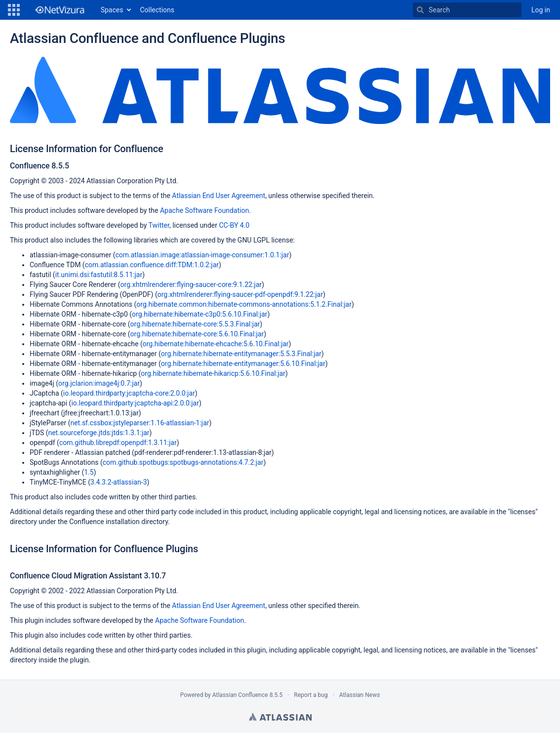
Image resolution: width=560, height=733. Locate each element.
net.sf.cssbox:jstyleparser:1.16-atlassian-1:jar (140, 423)
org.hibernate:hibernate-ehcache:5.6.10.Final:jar (216, 344)
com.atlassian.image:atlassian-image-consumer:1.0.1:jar (202, 255)
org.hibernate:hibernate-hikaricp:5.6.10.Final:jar (213, 373)
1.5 (89, 472)
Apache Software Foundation (204, 210)
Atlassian (280, 717)
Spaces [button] (112, 10)
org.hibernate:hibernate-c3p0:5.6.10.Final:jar (200, 314)
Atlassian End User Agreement (219, 196)
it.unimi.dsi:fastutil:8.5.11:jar (99, 275)
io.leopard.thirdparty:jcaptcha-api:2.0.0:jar (135, 403)
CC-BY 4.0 (234, 225)
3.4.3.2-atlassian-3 (119, 482)
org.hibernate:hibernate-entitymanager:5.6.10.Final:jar (243, 364)
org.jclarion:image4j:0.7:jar (99, 383)
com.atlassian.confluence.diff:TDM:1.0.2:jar (152, 265)
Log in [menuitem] (541, 10)
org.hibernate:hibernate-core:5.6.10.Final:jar (197, 334)
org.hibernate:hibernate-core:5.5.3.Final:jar (195, 324)
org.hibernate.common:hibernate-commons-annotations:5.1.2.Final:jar (244, 304)
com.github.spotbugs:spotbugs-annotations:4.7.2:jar (183, 462)
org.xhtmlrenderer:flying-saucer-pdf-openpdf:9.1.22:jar (240, 294)
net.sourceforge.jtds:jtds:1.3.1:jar (99, 433)
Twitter (159, 225)
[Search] (420, 10)
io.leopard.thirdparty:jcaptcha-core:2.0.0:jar (129, 393)
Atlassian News (360, 695)
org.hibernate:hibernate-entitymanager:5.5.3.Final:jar (241, 354)
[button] (14, 10)
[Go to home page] (59, 10)
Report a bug (311, 695)
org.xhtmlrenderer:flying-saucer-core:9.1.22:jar (191, 285)
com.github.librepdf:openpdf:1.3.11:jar (118, 443)
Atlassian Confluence (240, 695)
